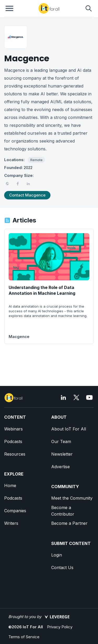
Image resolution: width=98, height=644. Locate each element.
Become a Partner (69, 523)
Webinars (13, 429)
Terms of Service (24, 637)
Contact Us (62, 567)
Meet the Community (72, 498)
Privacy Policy (60, 627)
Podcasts (13, 441)
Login (57, 555)
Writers (11, 523)
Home (10, 485)
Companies (15, 511)
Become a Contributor (63, 511)
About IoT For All (69, 429)
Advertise (60, 467)
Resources (15, 454)
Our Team (61, 441)
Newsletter (62, 454)
